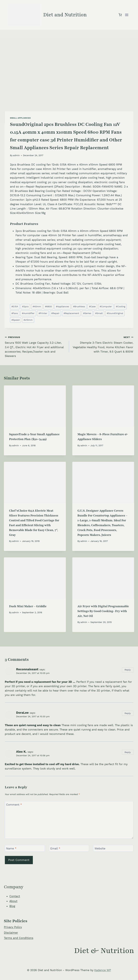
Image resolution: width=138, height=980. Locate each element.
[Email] (69, 848)
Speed (16, 320)
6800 (48, 306)
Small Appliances (20, 118)
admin (16, 155)
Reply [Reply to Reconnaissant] (128, 670)
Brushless (79, 306)
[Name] (25, 848)
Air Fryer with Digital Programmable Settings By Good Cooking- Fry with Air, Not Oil (103, 611)
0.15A (15, 306)
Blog (12, 906)
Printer (43, 313)
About (13, 901)
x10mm (28, 320)
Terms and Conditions (19, 938)
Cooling (121, 306)
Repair (55, 313)
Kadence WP (103, 970)
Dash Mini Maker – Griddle (28, 606)
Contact (15, 896)
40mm (37, 306)
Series (87, 313)
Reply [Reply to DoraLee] (128, 713)
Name (11, 848)
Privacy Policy (13, 927)
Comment (14, 805)
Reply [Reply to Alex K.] (128, 752)
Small (99, 313)
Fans (15, 313)
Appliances (63, 306)
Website (100, 848)
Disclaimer (11, 933)
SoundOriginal (115, 313)
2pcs (25, 306)
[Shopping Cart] (120, 15)
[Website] (113, 848)
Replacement (71, 313)
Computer (106, 306)
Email (55, 848)
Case (92, 306)
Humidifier (28, 313)
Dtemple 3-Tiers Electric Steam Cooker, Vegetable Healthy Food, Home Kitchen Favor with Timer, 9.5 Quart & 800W (103, 344)
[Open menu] (127, 15)
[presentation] (35, 406)
